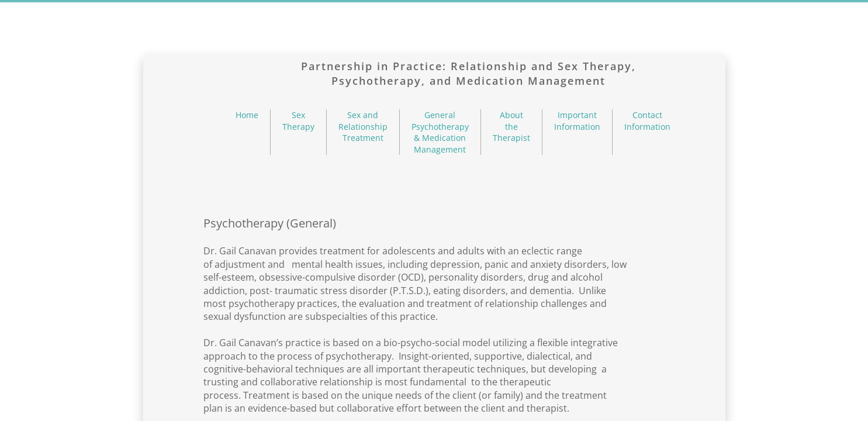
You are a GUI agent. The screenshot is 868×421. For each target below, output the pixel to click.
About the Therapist (511, 126)
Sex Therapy (298, 121)
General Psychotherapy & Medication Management (440, 132)
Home (247, 115)
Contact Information (647, 121)
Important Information (577, 121)
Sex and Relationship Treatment (363, 126)
